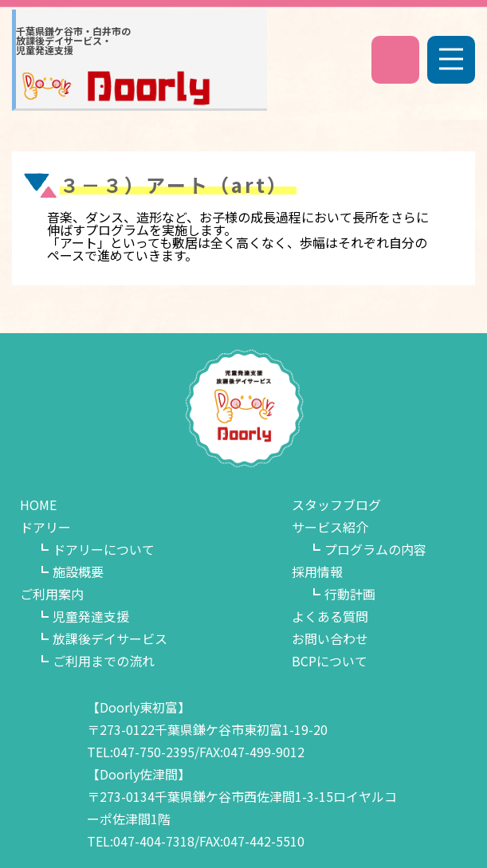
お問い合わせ (330, 638)
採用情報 (317, 571)
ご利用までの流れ (104, 661)
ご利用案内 (52, 594)
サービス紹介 (330, 527)
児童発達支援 (91, 616)
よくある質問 (330, 616)
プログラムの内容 (375, 549)
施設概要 (78, 571)
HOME (38, 505)
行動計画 (350, 594)
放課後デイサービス (110, 638)
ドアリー (45, 527)
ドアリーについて (104, 549)
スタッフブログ (336, 505)
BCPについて (330, 661)
